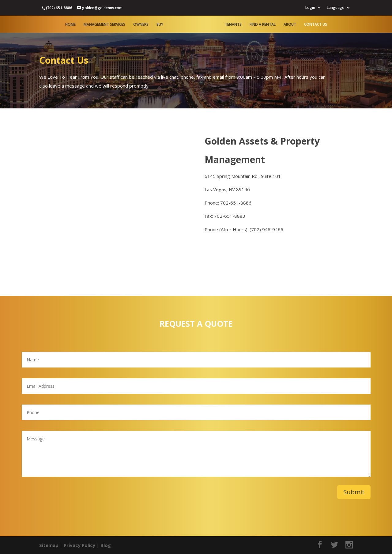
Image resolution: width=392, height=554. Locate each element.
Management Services (104, 25)
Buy (160, 25)
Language (335, 8)
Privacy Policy (79, 545)
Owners (141, 25)
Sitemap (49, 545)
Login (310, 8)
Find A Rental (263, 25)
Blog (106, 545)
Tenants (233, 25)
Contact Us (316, 25)
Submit (354, 492)
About (290, 25)
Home (70, 25)
